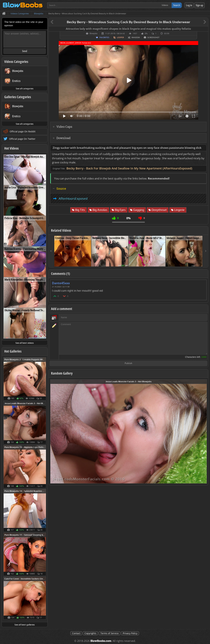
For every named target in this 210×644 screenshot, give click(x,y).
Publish (128, 363)
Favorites (104, 37)
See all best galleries (25, 625)
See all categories (25, 89)
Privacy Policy (130, 633)
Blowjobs (94, 33)
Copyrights (90, 633)
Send (25, 51)
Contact (76, 633)
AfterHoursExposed (73, 199)
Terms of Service (110, 633)
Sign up (199, 5)
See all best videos (25, 343)
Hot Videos (11, 148)
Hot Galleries (13, 351)
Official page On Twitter (22, 139)
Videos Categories (16, 62)
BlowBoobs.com (101, 641)
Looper (120, 37)
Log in (189, 5)
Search (177, 5)
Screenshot (153, 37)
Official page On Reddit (23, 131)
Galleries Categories (18, 97)
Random (136, 37)
